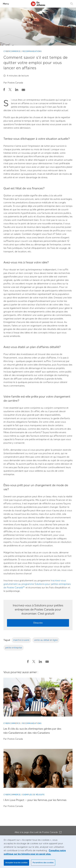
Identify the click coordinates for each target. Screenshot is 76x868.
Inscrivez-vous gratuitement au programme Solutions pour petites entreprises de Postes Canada (37, 584)
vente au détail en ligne (46, 640)
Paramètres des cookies (43, 863)
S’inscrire (38, 623)
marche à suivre (21, 640)
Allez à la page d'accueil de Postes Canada (36, 832)
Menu (6, 4)
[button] (4, 90)
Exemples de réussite (33, 795)
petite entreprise (14, 648)
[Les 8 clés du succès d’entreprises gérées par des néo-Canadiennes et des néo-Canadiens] (38, 698)
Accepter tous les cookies (16, 863)
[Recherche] (71, 4)
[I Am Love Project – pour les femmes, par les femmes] (38, 769)
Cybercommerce (12, 51)
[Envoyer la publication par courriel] (23, 89)
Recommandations (32, 51)
